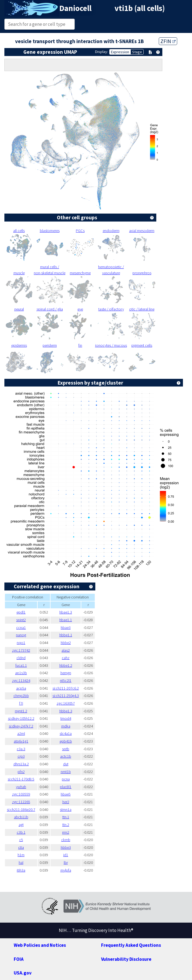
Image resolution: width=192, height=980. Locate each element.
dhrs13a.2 (21, 764)
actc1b (66, 756)
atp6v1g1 (21, 741)
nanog (21, 635)
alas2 (66, 650)
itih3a (21, 870)
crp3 (21, 756)
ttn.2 (66, 825)
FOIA (19, 959)
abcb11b (21, 817)
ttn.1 (66, 817)
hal (21, 863)
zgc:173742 (21, 650)
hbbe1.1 (66, 635)
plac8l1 (66, 787)
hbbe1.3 (66, 711)
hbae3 (66, 628)
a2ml (21, 733)
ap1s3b (21, 673)
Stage (137, 52)
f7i (21, 703)
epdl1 (21, 612)
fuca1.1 (21, 665)
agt (21, 825)
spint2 (21, 620)
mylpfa (66, 870)
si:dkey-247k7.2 (21, 726)
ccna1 (21, 628)
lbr (66, 863)
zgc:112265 (21, 802)
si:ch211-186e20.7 (21, 810)
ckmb (66, 840)
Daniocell (75, 8)
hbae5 (66, 794)
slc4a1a (66, 733)
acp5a (21, 688)
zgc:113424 (21, 681)
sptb (66, 749)
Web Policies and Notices (40, 945)
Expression (120, 52)
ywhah (21, 787)
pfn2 (21, 772)
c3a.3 (21, 749)
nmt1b (66, 772)
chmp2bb (21, 696)
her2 (66, 802)
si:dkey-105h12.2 (21, 718)
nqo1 (21, 643)
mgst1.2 (21, 711)
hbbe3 (66, 847)
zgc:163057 (66, 703)
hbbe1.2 (66, 665)
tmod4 (66, 718)
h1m (21, 855)
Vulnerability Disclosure (126, 959)
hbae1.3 (66, 612)
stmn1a (66, 810)
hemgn (66, 673)
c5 (21, 840)
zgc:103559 (21, 794)
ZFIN (168, 41)
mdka (66, 726)
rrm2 (66, 832)
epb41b (66, 741)
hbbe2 (66, 643)
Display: (101, 52)
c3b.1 (21, 832)
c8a (21, 847)
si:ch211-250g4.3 (66, 696)
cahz (66, 658)
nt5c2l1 (66, 681)
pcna (66, 779)
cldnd (21, 658)
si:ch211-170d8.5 (21, 779)
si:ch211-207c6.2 (66, 688)
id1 (66, 855)
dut (66, 764)
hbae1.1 (66, 620)
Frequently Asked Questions (131, 945)
